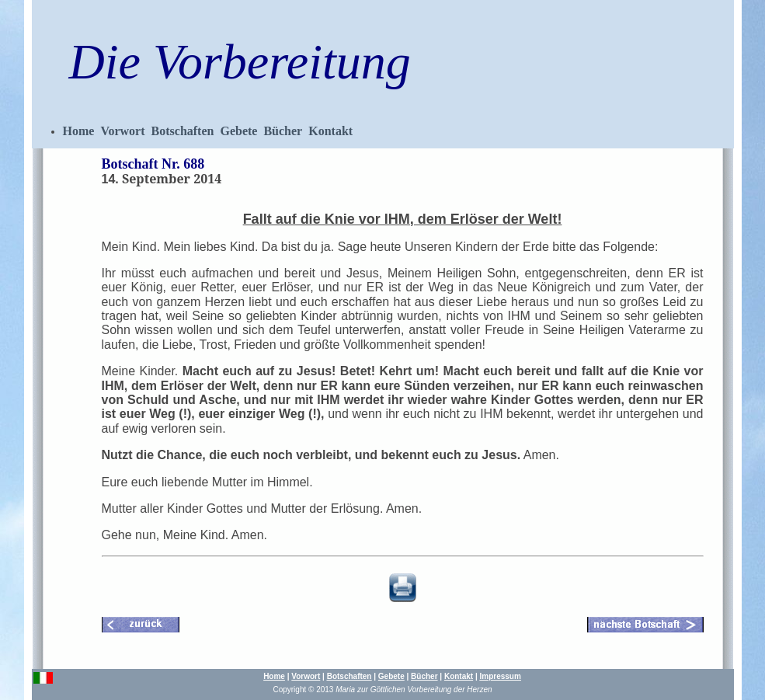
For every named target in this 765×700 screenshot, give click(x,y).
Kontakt (330, 131)
